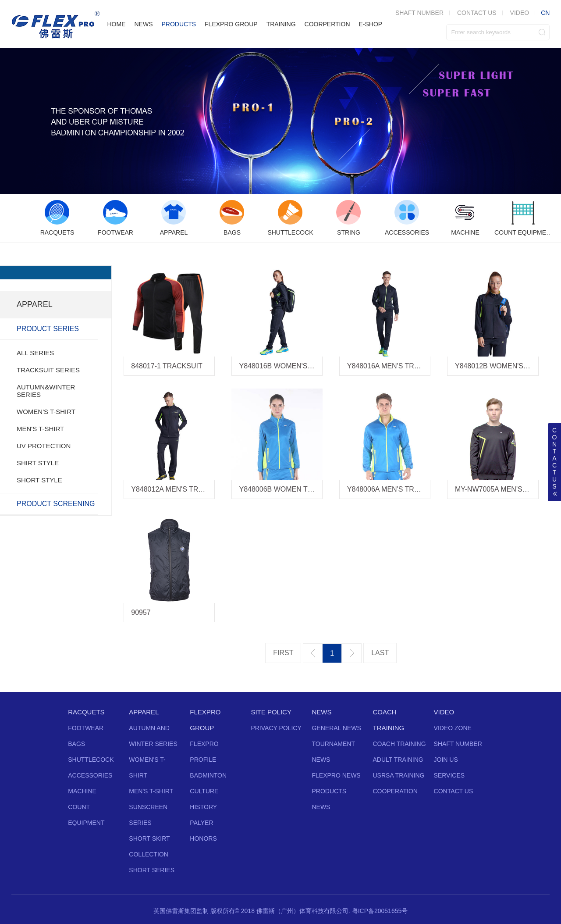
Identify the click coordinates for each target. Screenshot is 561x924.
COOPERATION (395, 791)
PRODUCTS (179, 24)
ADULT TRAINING (398, 760)
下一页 (352, 653)
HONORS (203, 838)
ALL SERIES (35, 353)
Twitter (249, 881)
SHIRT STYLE (38, 463)
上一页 (313, 653)
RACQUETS (86, 712)
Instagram (296, 881)
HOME (116, 24)
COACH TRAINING (399, 744)
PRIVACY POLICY (276, 728)
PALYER (201, 823)
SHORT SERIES (152, 870)
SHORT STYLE (39, 480)
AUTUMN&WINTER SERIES (46, 391)
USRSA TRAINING (399, 775)
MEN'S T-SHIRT (40, 429)
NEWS (143, 24)
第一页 (283, 653)
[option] (57, 218)
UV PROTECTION (44, 446)
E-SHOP (371, 24)
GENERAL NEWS (336, 728)
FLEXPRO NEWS (336, 775)
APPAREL (144, 712)
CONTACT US (477, 13)
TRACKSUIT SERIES (48, 370)
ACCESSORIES (90, 775)
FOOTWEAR (86, 728)
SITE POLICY (271, 712)
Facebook (264, 881)
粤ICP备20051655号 (380, 911)
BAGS (76, 744)
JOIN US (446, 760)
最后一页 (380, 653)
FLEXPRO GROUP (231, 24)
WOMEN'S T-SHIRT (46, 412)
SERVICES (449, 775)
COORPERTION (327, 24)
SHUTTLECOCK (91, 760)
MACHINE (82, 791)
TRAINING (281, 24)
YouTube (280, 881)
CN (545, 13)
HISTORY (203, 807)
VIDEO (520, 13)
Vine (312, 881)
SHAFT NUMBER (458, 744)
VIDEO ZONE (453, 728)
